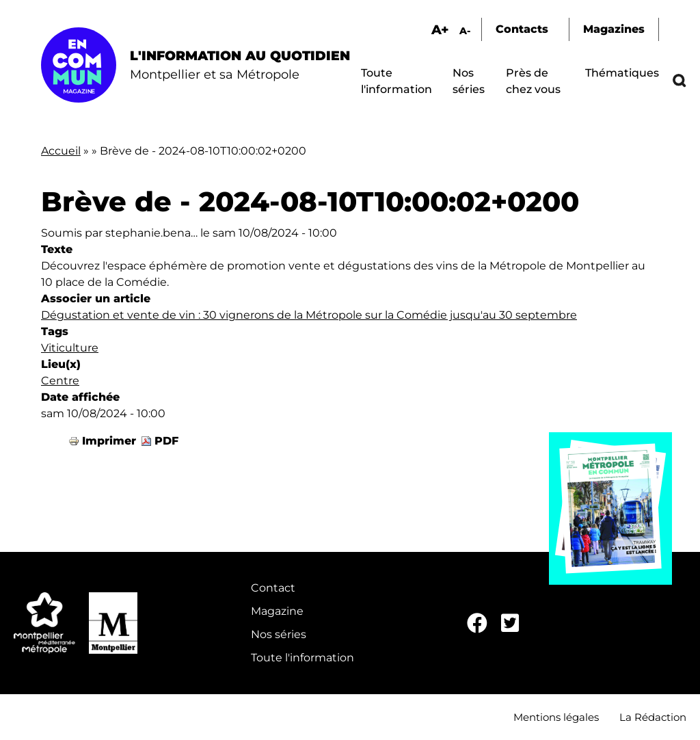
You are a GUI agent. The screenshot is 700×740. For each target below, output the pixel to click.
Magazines (614, 29)
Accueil (61, 151)
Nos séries (279, 634)
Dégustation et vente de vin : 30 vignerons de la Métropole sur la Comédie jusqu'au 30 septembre (309, 315)
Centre (60, 381)
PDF (166, 441)
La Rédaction (653, 717)
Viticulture (70, 348)
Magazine (277, 611)
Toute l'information (302, 658)
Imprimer (109, 441)
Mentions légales (556, 717)
